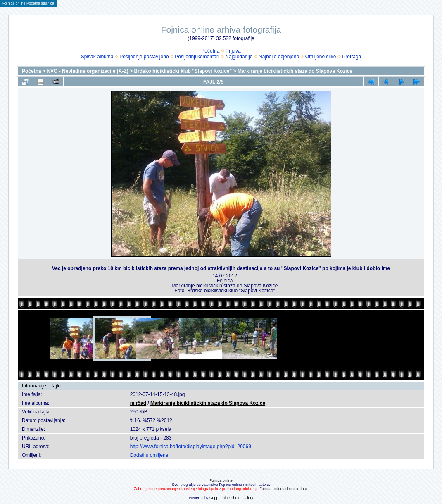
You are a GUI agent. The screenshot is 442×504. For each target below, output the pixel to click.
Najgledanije (239, 57)
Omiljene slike (321, 57)
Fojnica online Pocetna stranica (28, 3)
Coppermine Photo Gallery (231, 498)
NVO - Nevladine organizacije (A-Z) (87, 71)
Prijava (233, 51)
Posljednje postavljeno (144, 57)
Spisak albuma (97, 57)
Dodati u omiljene (149, 455)
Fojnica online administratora (283, 489)
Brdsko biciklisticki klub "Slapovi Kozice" (183, 71)
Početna (210, 51)
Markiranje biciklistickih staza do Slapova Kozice (295, 71)
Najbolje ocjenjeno (279, 57)
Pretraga (352, 57)
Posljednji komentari (197, 57)
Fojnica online (221, 480)
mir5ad (138, 403)
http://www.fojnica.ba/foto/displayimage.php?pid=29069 (191, 447)
